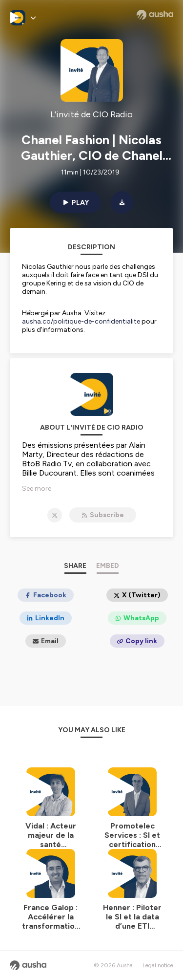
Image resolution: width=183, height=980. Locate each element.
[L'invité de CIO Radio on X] (55, 515)
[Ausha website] (155, 15)
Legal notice (158, 965)
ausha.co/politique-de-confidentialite (81, 321)
